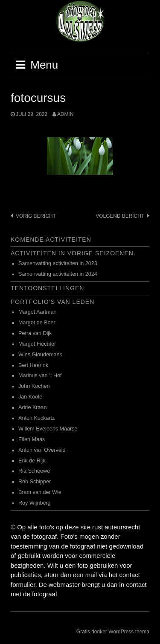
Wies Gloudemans (40, 355)
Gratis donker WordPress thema (113, 632)
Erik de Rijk (32, 461)
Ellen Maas (32, 439)
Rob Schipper (35, 482)
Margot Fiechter (37, 344)
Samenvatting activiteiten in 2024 (58, 274)
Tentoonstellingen (47, 288)
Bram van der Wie (40, 492)
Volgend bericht (120, 216)
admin (65, 114)
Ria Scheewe (34, 471)
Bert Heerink (33, 365)
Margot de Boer (37, 323)
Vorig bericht (36, 216)
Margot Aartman (38, 312)
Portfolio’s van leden (52, 302)
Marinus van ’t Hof (40, 375)
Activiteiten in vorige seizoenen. (73, 253)
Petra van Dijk (35, 333)
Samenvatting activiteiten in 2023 (58, 263)
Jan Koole (30, 397)
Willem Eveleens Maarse (48, 429)
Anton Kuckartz (36, 418)
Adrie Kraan (33, 407)
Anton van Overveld (42, 450)
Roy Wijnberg (35, 503)
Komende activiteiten (51, 240)
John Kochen (34, 386)
